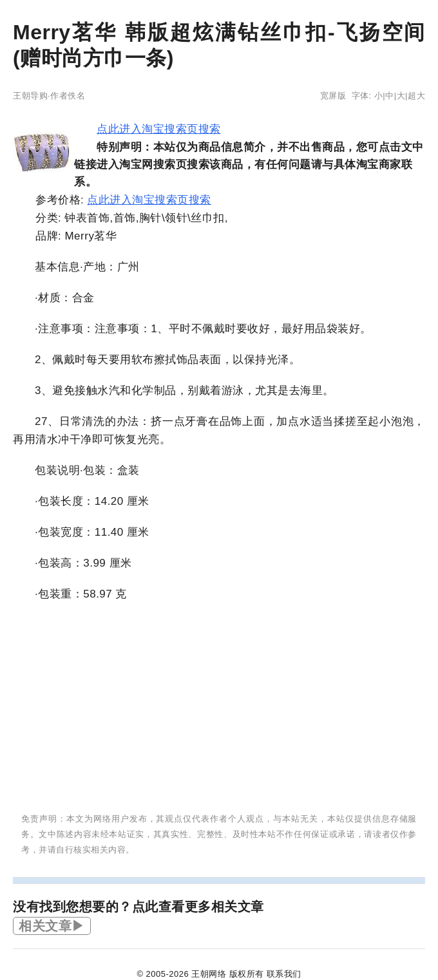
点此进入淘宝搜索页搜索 (159, 129)
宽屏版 (333, 96)
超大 (416, 96)
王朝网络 (209, 974)
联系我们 (284, 974)
